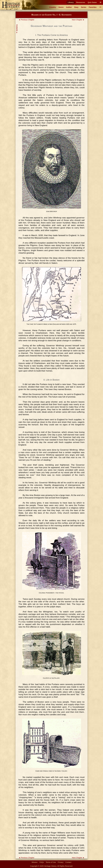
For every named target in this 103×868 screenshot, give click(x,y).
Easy (76, 7)
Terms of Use (51, 862)
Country (53, 7)
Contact (68, 862)
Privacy (61, 862)
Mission (35, 862)
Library (71, 2)
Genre (61, 7)
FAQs (42, 862)
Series (84, 7)
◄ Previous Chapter (26, 20)
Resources (81, 2)
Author (69, 7)
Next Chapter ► (78, 20)
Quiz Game (92, 2)
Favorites (93, 7)
